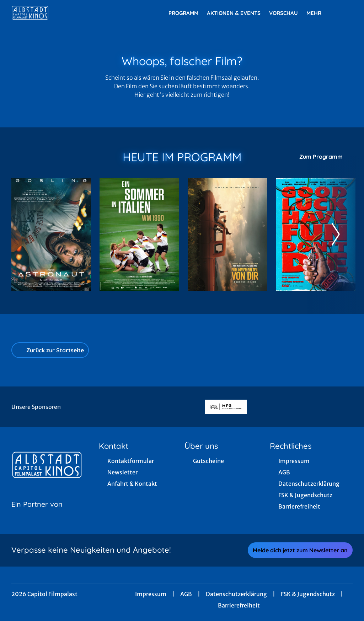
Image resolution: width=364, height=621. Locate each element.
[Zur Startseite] (61, 13)
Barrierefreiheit (239, 605)
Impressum (151, 594)
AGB (186, 594)
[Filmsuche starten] (346, 13)
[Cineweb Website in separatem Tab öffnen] (37, 513)
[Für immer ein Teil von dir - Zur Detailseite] (227, 235)
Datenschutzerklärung (236, 594)
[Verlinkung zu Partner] (226, 407)
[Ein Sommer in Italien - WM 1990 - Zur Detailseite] (139, 235)
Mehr (318, 13)
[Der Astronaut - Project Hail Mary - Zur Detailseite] (51, 235)
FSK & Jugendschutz (308, 594)
